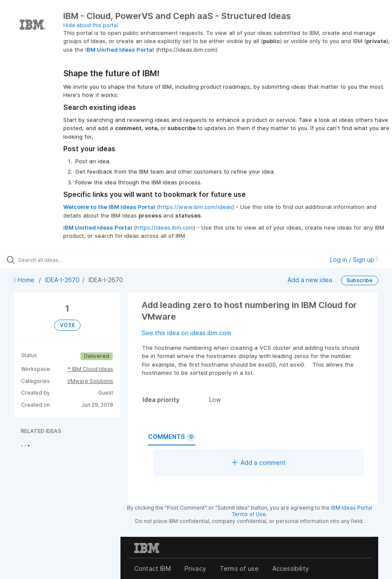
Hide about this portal (91, 25)
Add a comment (259, 462)
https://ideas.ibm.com (165, 227)
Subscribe (360, 280)
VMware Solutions (90, 381)
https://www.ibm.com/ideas (196, 207)
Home (25, 280)
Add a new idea (310, 280)
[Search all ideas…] (58, 260)
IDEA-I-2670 (62, 280)
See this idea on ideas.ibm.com (186, 333)
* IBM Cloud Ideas (90, 369)
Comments (172, 437)
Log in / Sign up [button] (354, 260)
